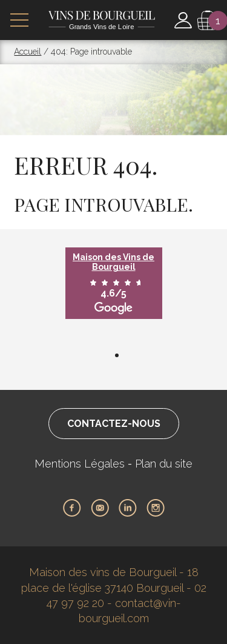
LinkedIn (128, 508)
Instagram (156, 508)
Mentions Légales (80, 464)
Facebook (72, 508)
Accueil (28, 52)
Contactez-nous (114, 424)
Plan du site (164, 464)
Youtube (100, 508)
